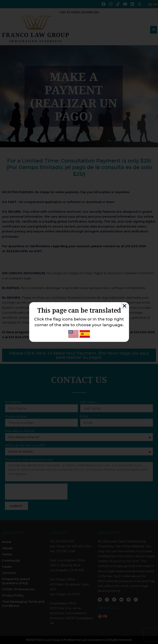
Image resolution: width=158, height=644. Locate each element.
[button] (124, 306)
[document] (79, 322)
